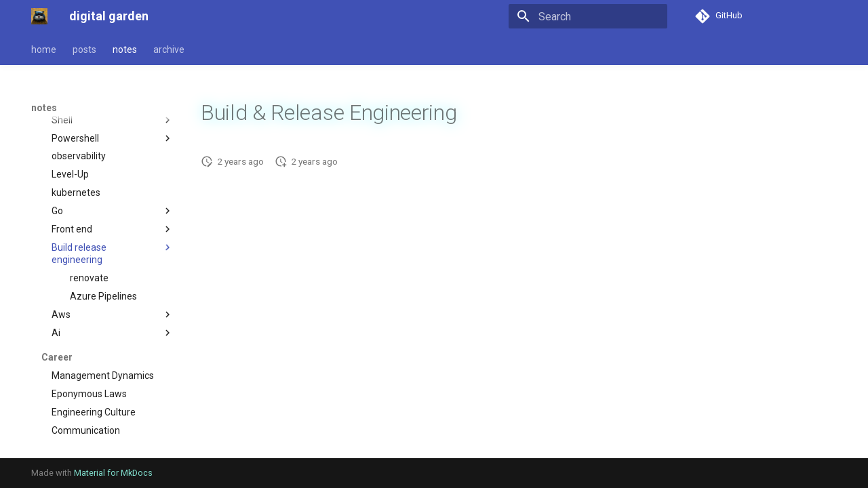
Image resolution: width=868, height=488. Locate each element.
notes (125, 49)
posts (84, 49)
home (44, 49)
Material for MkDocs (113, 473)
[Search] (588, 16)
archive (169, 49)
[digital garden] (39, 16)
